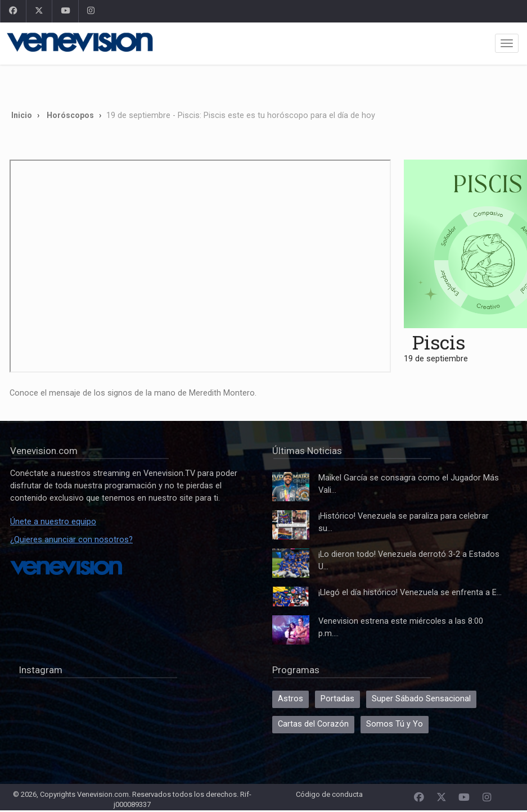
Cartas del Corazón (313, 724)
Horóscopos (70, 115)
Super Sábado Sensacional (421, 699)
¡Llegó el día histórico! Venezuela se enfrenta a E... (410, 593)
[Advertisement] (233, 83)
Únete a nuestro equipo (53, 522)
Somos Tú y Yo (395, 724)
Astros (290, 699)
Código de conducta (329, 794)
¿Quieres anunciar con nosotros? (71, 540)
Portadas (337, 699)
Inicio (22, 115)
